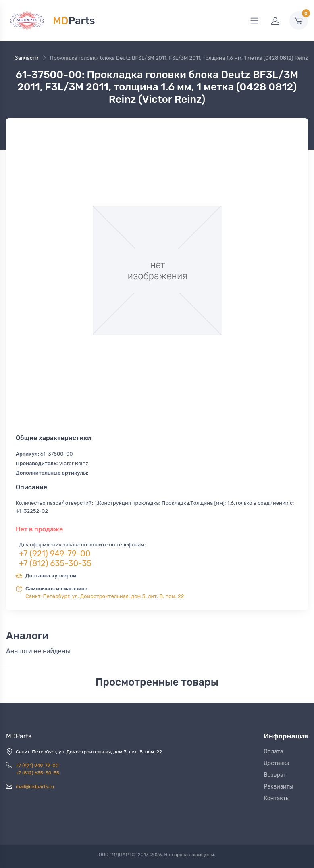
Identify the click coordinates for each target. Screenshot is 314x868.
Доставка (277, 763)
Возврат (275, 775)
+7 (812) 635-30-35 (55, 563)
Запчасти (27, 58)
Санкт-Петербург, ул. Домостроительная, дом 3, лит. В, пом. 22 (105, 596)
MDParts (19, 736)
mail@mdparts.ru (35, 786)
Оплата (273, 752)
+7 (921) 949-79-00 (55, 554)
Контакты (277, 798)
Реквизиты (279, 787)
